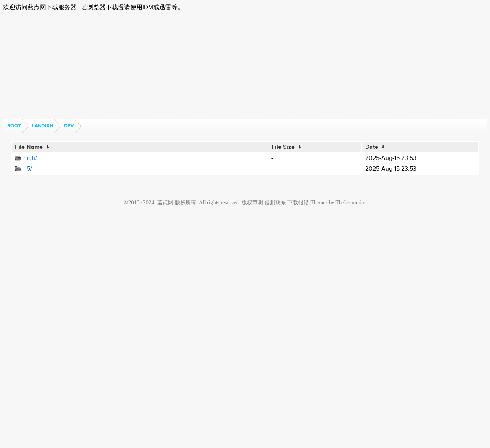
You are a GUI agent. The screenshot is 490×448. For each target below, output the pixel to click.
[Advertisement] (233, 65)
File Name (29, 147)
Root (14, 126)
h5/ (28, 169)
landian (42, 126)
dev (69, 126)
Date (372, 147)
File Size (283, 147)
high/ (30, 158)
